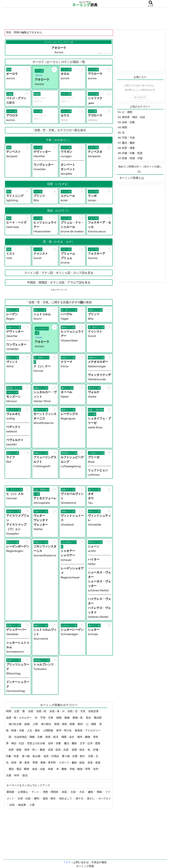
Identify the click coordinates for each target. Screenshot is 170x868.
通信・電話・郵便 (19, 769)
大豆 (82, 792)
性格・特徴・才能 (132, 158)
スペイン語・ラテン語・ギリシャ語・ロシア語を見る (59, 273)
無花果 (22, 805)
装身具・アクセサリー (88, 730)
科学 (17, 775)
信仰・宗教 (55, 743)
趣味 (91, 792)
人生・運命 (34, 730)
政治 (25, 775)
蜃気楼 (10, 792)
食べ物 (26, 756)
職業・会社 (68, 737)
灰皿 (65, 792)
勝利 (37, 798)
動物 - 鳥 (78, 718)
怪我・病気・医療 (65, 724)
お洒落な (23, 792)
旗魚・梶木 (50, 798)
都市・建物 (84, 737)
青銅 (99, 792)
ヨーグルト (105, 798)
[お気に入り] (28, 69)
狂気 (12, 805)
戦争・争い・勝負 (35, 750)
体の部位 (46, 724)
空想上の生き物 (36, 743)
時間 (9, 711)
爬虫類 (98, 718)
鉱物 (27, 724)
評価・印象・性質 (132, 153)
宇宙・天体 (47, 718)
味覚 (51, 769)
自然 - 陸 (42, 711)
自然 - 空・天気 (77, 711)
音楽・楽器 (94, 762)
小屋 (32, 805)
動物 (67, 718)
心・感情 (91, 724)
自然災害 (94, 711)
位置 (17, 711)
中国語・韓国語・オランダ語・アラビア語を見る (59, 282)
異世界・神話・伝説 (134, 117)
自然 (31, 711)
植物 (59, 718)
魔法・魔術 (71, 743)
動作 (81, 724)
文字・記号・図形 (90, 743)
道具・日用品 (51, 756)
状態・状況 (78, 750)
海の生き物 (15, 724)
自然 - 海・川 (57, 711)
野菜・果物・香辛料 (44, 762)
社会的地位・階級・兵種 (29, 737)
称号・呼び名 (64, 730)
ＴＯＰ (67, 862)
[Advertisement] (85, 18)
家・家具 (25, 762)
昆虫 (89, 718)
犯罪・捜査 (15, 750)
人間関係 (48, 730)
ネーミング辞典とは (132, 178)
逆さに (91, 798)
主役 (73, 792)
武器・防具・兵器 (59, 750)
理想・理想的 (51, 792)
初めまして (66, 798)
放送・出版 (39, 769)
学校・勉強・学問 (80, 769)
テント (36, 792)
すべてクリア (140, 97)
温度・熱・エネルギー (19, 718)
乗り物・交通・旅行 (74, 756)
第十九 (80, 798)
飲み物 (37, 756)
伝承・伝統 (24, 798)
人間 (35, 724)
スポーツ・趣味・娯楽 (72, 762)
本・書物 (62, 769)
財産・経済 (52, 737)
